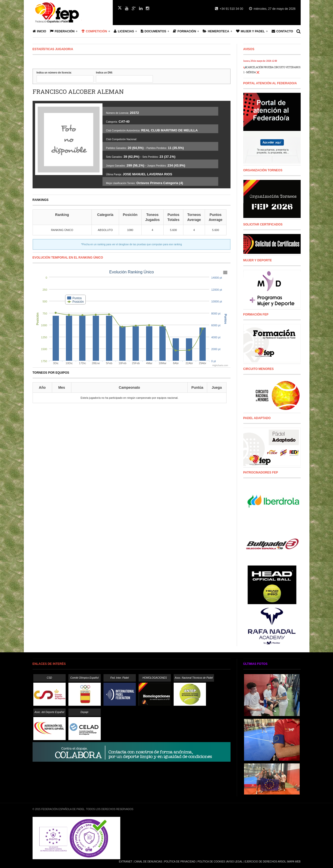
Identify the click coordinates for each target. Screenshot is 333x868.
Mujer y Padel (250, 31)
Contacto (282, 31)
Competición (94, 31)
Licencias (124, 31)
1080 (130, 230)
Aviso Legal (235, 862)
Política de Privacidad (180, 862)
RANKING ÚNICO (62, 230)
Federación (62, 31)
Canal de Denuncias (148, 862)
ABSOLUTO (105, 230)
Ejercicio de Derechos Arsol (265, 862)
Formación (184, 31)
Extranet (125, 862)
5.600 (173, 230)
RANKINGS (41, 200)
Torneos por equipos (51, 373)
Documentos (153, 31)
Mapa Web (294, 862)
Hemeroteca (216, 31)
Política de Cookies (211, 862)
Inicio (39, 31)
